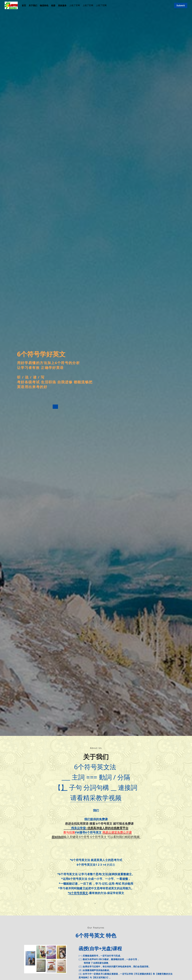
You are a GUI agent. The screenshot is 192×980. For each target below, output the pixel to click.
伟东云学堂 (78, 829)
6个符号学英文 (79, 894)
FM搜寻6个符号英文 (88, 834)
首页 (24, 5)
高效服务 (62, 5)
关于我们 (33, 5)
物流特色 (44, 5)
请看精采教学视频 (96, 799)
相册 (53, 5)
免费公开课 (124, 834)
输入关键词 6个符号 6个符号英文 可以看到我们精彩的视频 (96, 838)
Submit (181, 5)
